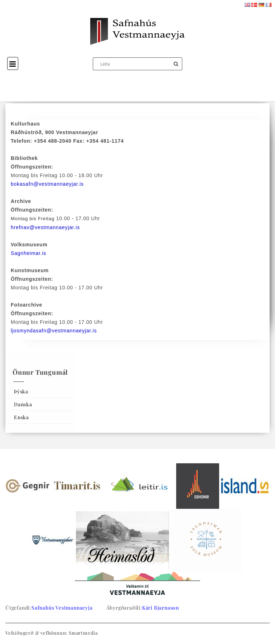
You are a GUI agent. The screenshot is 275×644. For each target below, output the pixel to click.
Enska (21, 417)
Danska (23, 404)
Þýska (21, 391)
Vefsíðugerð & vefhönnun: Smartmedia (52, 633)
